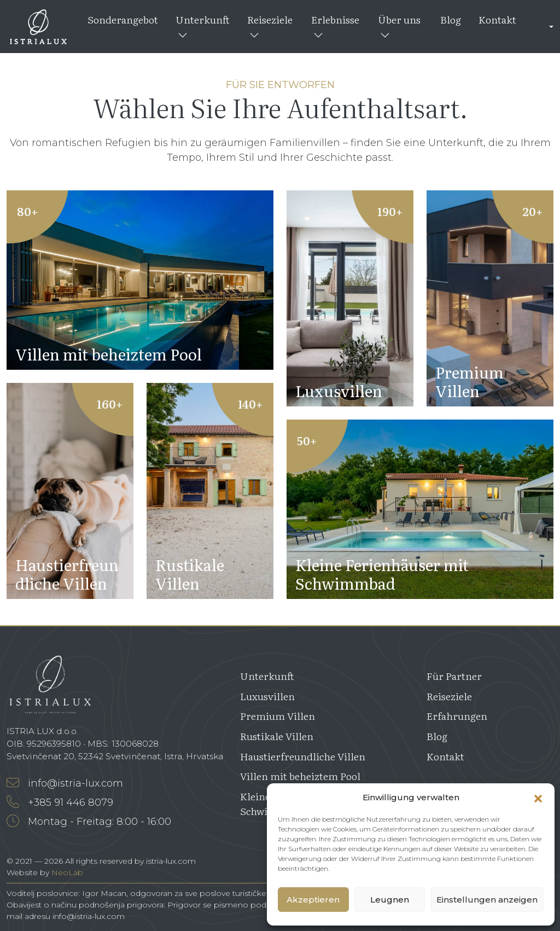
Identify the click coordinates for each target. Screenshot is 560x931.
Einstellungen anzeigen (487, 900)
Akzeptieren (313, 900)
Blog (451, 19)
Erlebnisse (335, 26)
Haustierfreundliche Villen (303, 756)
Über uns (399, 26)
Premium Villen (278, 716)
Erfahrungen (457, 716)
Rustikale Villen (277, 736)
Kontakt (497, 19)
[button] (538, 798)
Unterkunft (203, 26)
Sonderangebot (123, 19)
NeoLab (67, 872)
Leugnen (390, 900)
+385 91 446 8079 (60, 802)
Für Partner (454, 676)
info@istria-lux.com (65, 783)
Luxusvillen (267, 696)
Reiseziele (270, 26)
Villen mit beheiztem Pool (300, 776)
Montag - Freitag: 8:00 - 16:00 (89, 822)
